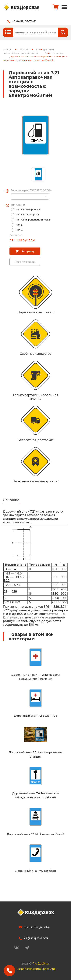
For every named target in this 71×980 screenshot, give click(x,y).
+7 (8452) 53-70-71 (24, 21)
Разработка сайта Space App (36, 969)
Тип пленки (18, 205)
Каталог (24, 49)
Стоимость (16, 235)
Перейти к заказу (25, 262)
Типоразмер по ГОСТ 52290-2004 (31, 190)
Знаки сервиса (54, 53)
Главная (8, 49)
